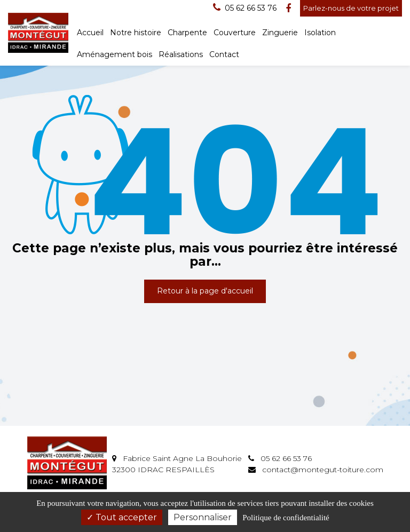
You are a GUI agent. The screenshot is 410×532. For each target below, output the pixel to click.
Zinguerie (280, 33)
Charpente (187, 33)
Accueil (90, 33)
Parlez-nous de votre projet (351, 8)
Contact (224, 54)
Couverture (235, 33)
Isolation (320, 33)
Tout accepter (122, 517)
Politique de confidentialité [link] (286, 518)
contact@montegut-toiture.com (316, 470)
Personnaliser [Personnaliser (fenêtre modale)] (203, 517)
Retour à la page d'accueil (205, 291)
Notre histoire (136, 33)
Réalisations (181, 54)
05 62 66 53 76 (280, 458)
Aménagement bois (115, 54)
